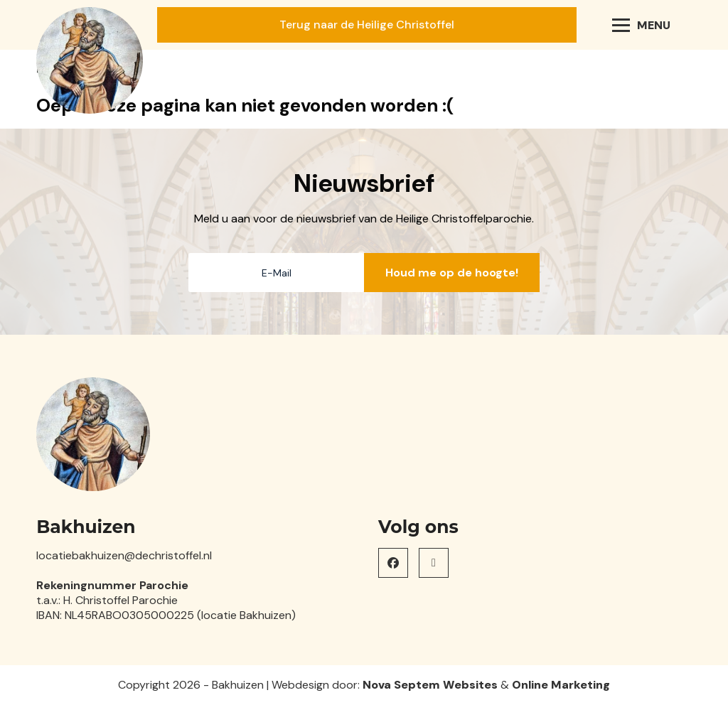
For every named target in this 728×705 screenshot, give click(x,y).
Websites (470, 685)
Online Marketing (561, 685)
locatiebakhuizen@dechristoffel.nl (124, 555)
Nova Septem (401, 685)
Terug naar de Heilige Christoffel (367, 25)
